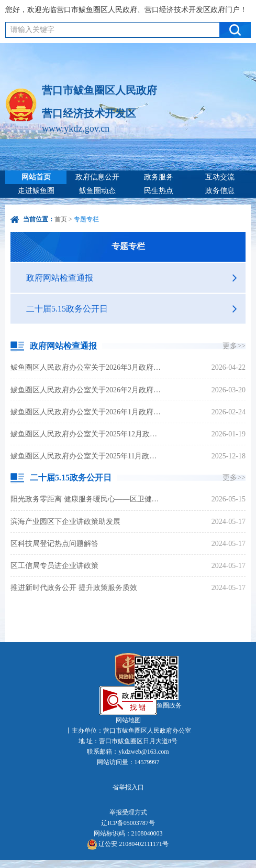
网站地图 (128, 720)
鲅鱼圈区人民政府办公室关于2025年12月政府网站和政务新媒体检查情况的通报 (87, 434)
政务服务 (159, 177)
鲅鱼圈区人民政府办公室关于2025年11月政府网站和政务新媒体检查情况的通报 (87, 456)
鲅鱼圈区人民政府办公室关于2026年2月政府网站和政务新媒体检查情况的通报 (87, 390)
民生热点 (159, 191)
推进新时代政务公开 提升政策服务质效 (74, 588)
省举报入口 (128, 787)
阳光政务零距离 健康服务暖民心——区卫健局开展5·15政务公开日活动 (87, 499)
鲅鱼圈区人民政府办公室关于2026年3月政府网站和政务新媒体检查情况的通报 (87, 367)
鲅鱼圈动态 (97, 191)
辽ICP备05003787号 (128, 823)
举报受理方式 (128, 812)
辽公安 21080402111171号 (128, 844)
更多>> (234, 346)
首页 (61, 219)
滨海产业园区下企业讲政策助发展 (65, 522)
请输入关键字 (32, 30)
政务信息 (220, 191)
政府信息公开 (97, 177)
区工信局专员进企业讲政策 (54, 566)
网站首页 (36, 177)
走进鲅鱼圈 (36, 191)
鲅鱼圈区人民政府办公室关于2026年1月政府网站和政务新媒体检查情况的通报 (87, 412)
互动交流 (220, 177)
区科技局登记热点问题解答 (54, 544)
